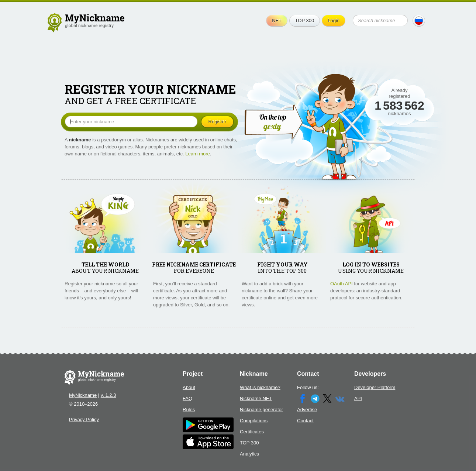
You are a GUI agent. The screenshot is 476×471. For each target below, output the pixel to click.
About (189, 387)
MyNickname (83, 395)
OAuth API (342, 284)
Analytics (249, 454)
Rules (189, 410)
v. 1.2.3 (108, 395)
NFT (277, 20)
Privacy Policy (84, 420)
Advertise (307, 410)
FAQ (187, 398)
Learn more (197, 154)
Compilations (254, 421)
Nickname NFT (256, 398)
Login (334, 20)
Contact (305, 421)
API (358, 398)
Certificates (252, 432)
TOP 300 (305, 20)
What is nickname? (260, 387)
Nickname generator (261, 410)
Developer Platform (375, 387)
